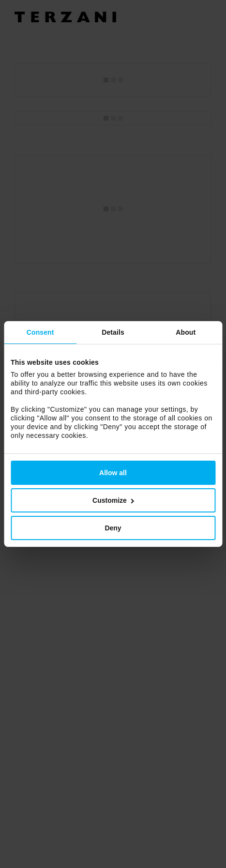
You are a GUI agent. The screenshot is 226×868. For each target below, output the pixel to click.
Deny (113, 528)
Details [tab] (113, 332)
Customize (113, 500)
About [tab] (186, 332)
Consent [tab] (40, 332)
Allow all (113, 473)
